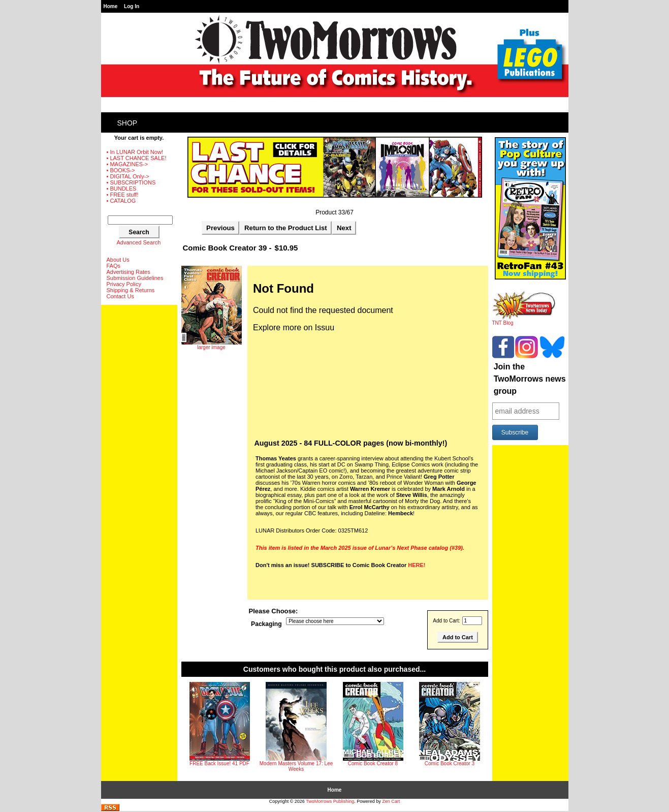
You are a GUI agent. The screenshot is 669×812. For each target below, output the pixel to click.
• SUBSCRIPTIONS (131, 182)
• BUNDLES (122, 189)
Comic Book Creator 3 (450, 763)
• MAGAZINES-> (128, 164)
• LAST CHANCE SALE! (137, 158)
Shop (128, 123)
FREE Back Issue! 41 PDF (219, 763)
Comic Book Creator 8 (373, 763)
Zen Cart (391, 801)
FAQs (114, 266)
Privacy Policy (124, 284)
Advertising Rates (129, 272)
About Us (118, 260)
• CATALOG (121, 201)
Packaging (266, 624)
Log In (132, 6)
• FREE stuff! (123, 195)
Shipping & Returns (131, 290)
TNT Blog (524, 321)
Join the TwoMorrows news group (530, 379)
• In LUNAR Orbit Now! (135, 152)
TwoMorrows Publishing (330, 801)
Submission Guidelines (135, 278)
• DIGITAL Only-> (128, 176)
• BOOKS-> (121, 170)
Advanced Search (139, 242)
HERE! (417, 565)
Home (111, 6)
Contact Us (120, 296)
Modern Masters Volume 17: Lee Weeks (296, 766)
